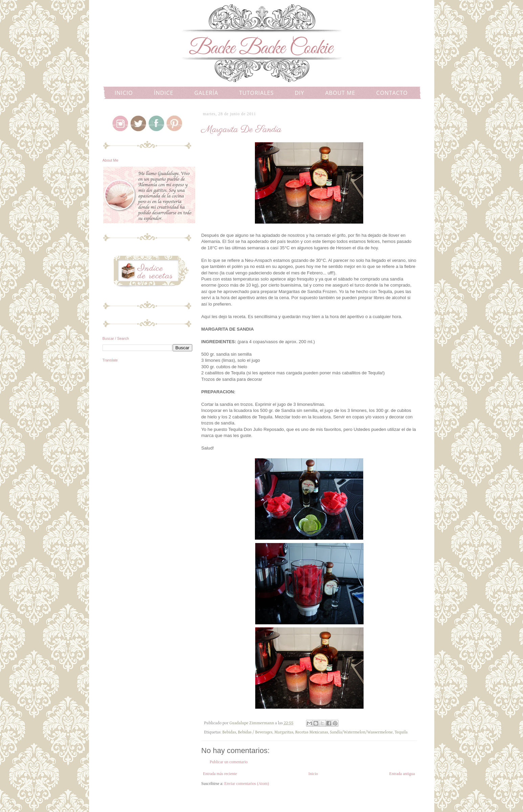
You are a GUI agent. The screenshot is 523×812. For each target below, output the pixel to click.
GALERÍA (206, 93)
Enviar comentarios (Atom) (247, 784)
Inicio (313, 774)
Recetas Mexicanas (312, 732)
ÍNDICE (164, 93)
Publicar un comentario (229, 762)
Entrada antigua (402, 774)
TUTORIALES (257, 93)
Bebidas (229, 732)
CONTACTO (392, 93)
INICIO (124, 93)
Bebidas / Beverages (255, 732)
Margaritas (284, 732)
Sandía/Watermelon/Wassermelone (361, 732)
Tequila (401, 732)
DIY (300, 93)
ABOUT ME (340, 93)
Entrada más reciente (220, 774)
